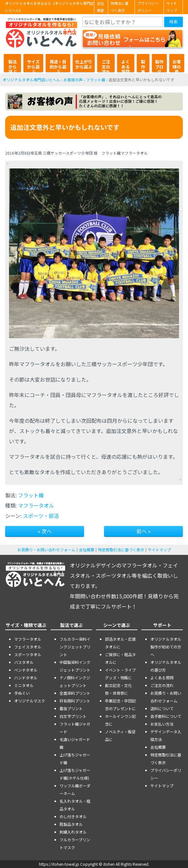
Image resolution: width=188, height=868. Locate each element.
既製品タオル (71, 824)
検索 (174, 22)
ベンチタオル (26, 670)
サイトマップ (172, 7)
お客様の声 (177, 65)
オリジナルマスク (30, 701)
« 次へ (45, 531)
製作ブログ (159, 65)
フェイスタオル (28, 647)
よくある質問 (126, 65)
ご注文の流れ (106, 65)
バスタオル (24, 662)
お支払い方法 (162, 724)
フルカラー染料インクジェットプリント (75, 647)
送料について (162, 708)
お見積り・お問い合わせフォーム (46, 550)
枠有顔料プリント (75, 701)
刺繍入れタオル (73, 832)
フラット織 (96, 80)
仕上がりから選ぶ (84, 64)
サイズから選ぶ (33, 65)
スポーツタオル (28, 654)
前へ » (144, 531)
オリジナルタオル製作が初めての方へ (166, 647)
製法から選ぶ (13, 65)
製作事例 (143, 65)
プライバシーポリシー (148, 7)
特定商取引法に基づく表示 (121, 550)
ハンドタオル (26, 678)
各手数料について (166, 716)
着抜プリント (71, 708)
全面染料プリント (75, 693)
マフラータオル (36, 505)
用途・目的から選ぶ (58, 65)
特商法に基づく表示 (120, 7)
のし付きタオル (73, 816)
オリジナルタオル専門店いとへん (31, 80)
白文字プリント (73, 716)
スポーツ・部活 (41, 516)
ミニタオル (24, 685)
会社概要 (100, 7)
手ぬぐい (22, 693)
